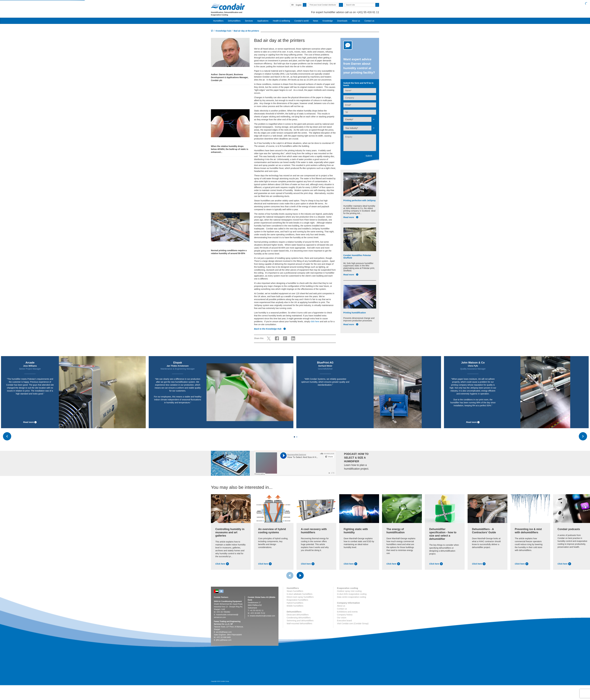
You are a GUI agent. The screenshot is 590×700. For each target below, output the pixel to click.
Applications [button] (263, 21)
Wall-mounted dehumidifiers (299, 623)
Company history (345, 615)
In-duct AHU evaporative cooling (352, 594)
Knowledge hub (223, 31)
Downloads (342, 21)
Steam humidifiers (295, 591)
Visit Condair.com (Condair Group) (353, 623)
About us (356, 21)
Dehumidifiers (234, 21)
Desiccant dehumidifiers (298, 615)
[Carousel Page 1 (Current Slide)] (294, 437)
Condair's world (301, 21)
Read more (351, 217)
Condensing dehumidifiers (299, 618)
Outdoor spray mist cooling (349, 591)
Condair (228, 7)
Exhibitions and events (347, 612)
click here (315, 321)
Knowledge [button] (328, 21)
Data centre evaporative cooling (352, 597)
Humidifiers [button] (218, 21)
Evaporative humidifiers (298, 600)
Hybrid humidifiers (295, 603)
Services (249, 21)
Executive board (344, 621)
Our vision (342, 618)
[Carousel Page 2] (297, 437)
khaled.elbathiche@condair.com (262, 616)
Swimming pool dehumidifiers (300, 621)
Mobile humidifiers (295, 606)
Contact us (369, 21)
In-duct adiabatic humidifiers (300, 594)
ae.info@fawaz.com (224, 632)
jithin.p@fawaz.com (224, 640)
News (316, 21)
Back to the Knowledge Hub (270, 329)
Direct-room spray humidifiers (300, 597)
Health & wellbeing (281, 21)
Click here (222, 564)
